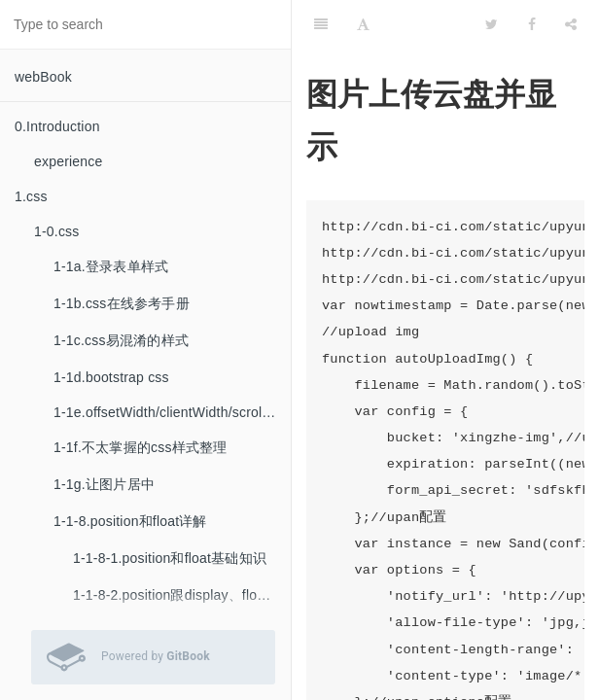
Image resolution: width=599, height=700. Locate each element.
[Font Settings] (363, 24)
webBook (43, 77)
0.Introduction (57, 126)
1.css (31, 196)
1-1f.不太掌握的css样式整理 (140, 447)
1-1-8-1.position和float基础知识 (170, 558)
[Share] (571, 24)
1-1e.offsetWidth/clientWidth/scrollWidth (172, 412)
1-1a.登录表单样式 (111, 266)
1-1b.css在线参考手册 (122, 303)
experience (69, 161)
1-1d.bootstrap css (111, 377)
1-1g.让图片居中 (104, 484)
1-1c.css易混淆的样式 (121, 340)
